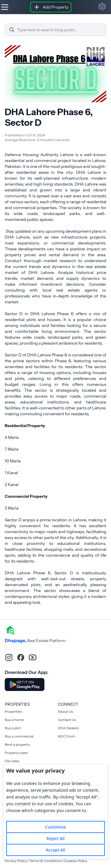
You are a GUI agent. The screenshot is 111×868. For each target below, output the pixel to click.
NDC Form (67, 736)
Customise (55, 827)
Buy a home (14, 720)
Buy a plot (13, 728)
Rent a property (17, 744)
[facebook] (21, 657)
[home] (10, 630)
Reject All (55, 838)
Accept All (55, 850)
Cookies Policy (75, 861)
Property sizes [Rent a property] (16, 753)
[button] (102, 6)
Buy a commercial (19, 736)
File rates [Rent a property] (12, 761)
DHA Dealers (69, 728)
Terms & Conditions (45, 861)
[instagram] (9, 657)
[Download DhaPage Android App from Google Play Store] (25, 685)
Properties (13, 711)
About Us (66, 711)
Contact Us (67, 720)
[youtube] (33, 657)
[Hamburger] (5, 7)
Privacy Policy (16, 861)
